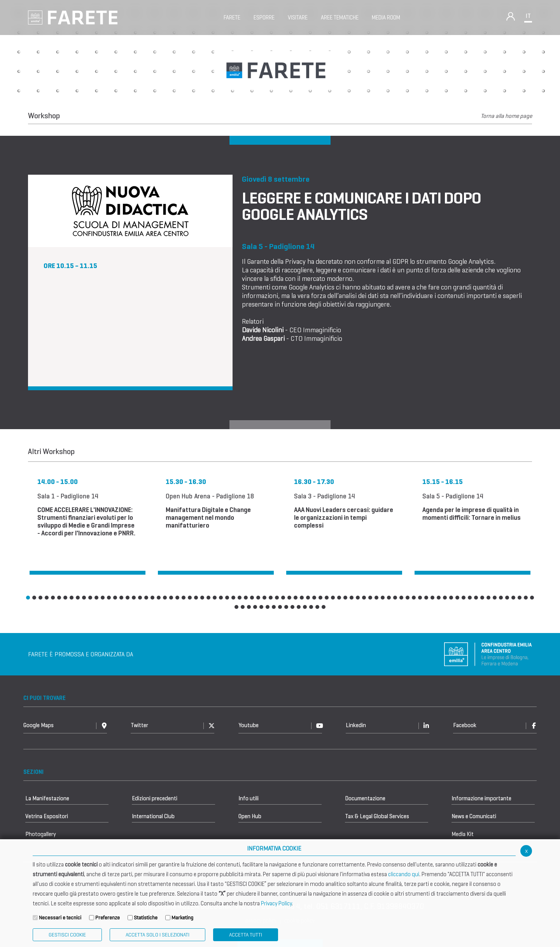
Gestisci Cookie (67, 935)
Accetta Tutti (246, 935)
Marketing (182, 918)
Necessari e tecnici (60, 918)
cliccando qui (404, 874)
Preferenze (108, 918)
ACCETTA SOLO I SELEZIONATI (157, 935)
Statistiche (146, 918)
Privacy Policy (276, 903)
